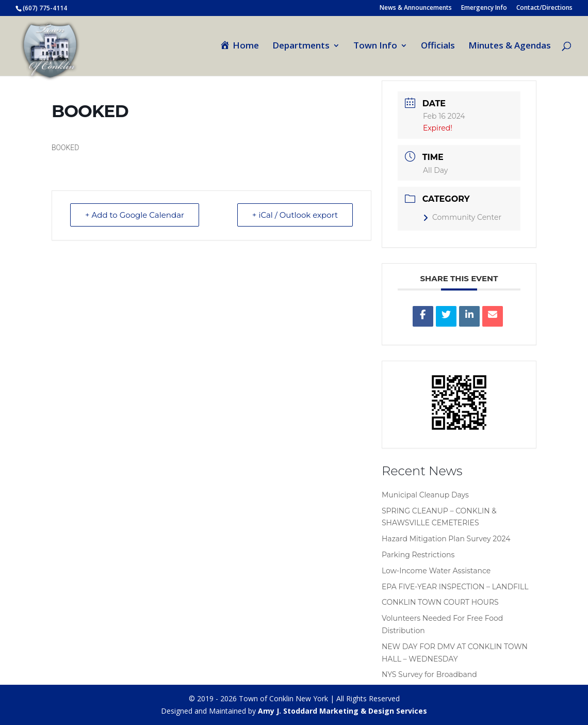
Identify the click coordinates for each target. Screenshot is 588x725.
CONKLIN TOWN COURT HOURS (440, 602)
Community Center (462, 217)
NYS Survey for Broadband (429, 674)
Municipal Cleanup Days (425, 495)
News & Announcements (416, 8)
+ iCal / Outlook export (295, 215)
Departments (301, 46)
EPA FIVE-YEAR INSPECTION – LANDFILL (455, 587)
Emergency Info (484, 8)
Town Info (375, 46)
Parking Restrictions (418, 555)
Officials (438, 46)
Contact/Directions (544, 8)
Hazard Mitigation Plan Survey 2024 (446, 539)
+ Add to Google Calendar (135, 215)
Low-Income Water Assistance (436, 571)
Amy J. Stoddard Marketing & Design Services (342, 711)
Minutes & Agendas (510, 46)
